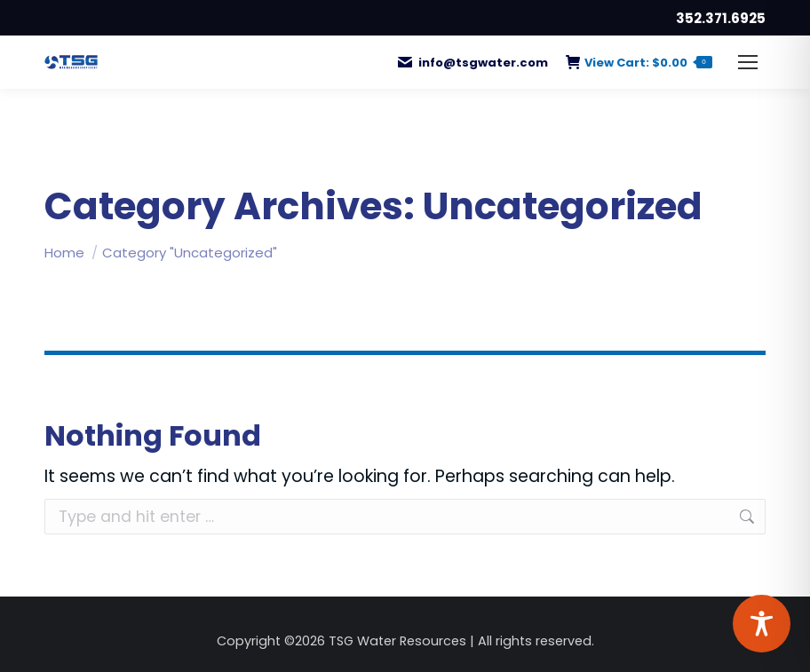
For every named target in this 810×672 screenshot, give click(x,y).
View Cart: (639, 63)
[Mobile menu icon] (748, 62)
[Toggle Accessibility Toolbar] (762, 624)
